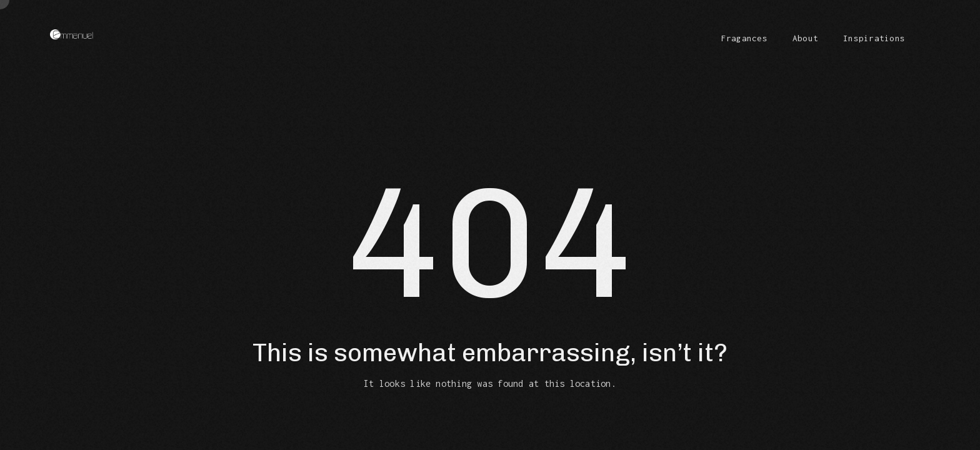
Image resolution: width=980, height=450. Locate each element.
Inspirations (874, 38)
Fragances (744, 38)
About (805, 38)
